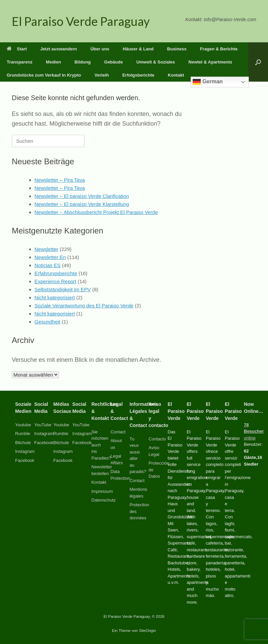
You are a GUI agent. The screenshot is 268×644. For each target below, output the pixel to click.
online (254, 431)
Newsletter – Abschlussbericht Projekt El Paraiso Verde (96, 212)
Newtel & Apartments (210, 62)
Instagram (25, 451)
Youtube (23, 425)
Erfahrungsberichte (56, 273)
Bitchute (23, 443)
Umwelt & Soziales (156, 62)
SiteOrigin (147, 631)
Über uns (100, 49)
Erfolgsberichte (138, 75)
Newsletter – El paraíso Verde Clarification (82, 196)
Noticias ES (48, 265)
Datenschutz (104, 500)
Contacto (157, 439)
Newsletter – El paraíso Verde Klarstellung (82, 204)
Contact (118, 432)
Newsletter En (50, 257)
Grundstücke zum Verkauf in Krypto (44, 75)
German (208, 82)
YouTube (43, 425)
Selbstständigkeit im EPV (63, 289)
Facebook (25, 460)
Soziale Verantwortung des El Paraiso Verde (84, 306)
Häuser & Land (138, 49)
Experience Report (55, 281)
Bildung (82, 62)
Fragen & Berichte (219, 49)
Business (177, 49)
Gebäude (114, 62)
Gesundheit (48, 322)
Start (17, 49)
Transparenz (20, 62)
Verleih (102, 75)
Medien (54, 62)
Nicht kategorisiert (55, 297)
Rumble (23, 434)
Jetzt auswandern (59, 49)
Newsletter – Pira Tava (60, 180)
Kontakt (176, 75)
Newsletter (47, 249)
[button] (258, 62)
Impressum (102, 491)
